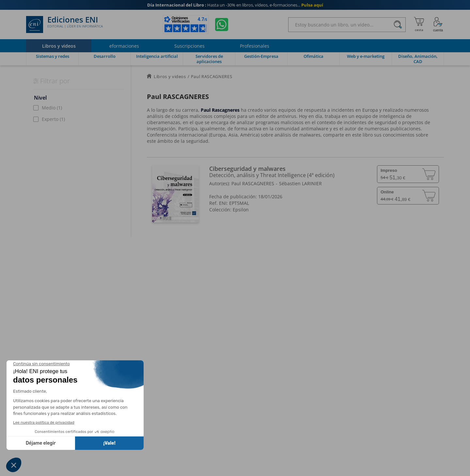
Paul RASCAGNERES (253, 183)
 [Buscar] (398, 25)
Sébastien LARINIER (300, 183)
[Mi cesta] (419, 25)
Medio (52, 108)
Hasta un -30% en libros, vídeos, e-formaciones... (235, 5)
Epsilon (241, 210)
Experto (53, 119)
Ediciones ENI (64, 25)
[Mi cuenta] (438, 25)
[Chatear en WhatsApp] (222, 25)
